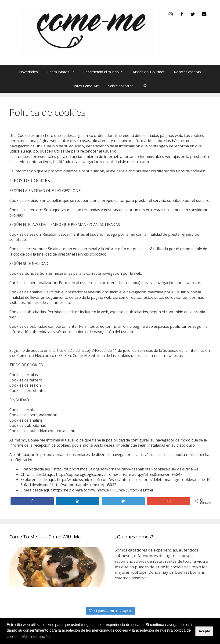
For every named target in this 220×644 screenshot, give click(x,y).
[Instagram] (170, 14)
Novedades (29, 72)
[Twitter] (193, 14)
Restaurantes (63, 72)
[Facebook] (182, 14)
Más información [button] (36, 637)
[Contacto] (204, 14)
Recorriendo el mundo (106, 72)
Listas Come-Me (86, 86)
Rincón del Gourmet (149, 72)
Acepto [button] (204, 631)
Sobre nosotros (121, 86)
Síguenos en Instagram (111, 611)
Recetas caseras (187, 72)
